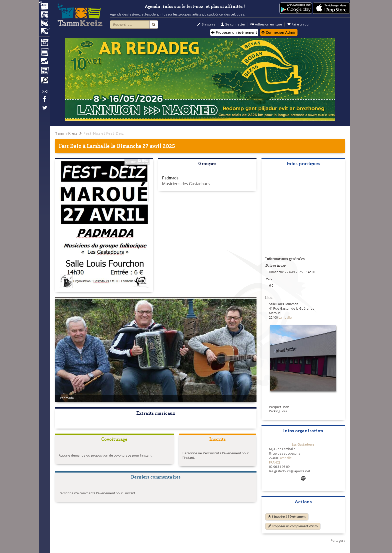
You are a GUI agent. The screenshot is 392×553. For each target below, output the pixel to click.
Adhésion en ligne (266, 24)
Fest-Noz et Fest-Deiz (104, 133)
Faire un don (299, 24)
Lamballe (98, 146)
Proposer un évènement (234, 32)
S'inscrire (206, 24)
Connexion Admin (279, 32)
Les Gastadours (303, 444)
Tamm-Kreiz (66, 133)
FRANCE (275, 462)
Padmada (170, 178)
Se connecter (233, 24)
